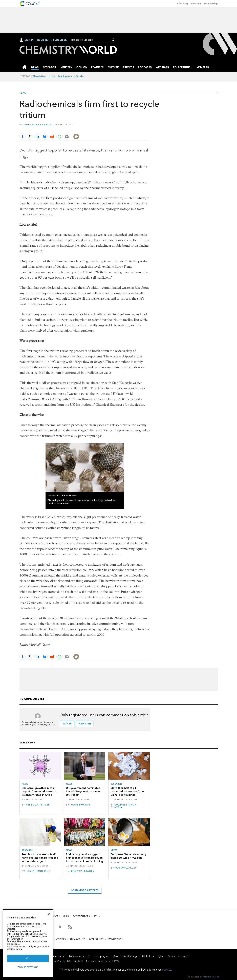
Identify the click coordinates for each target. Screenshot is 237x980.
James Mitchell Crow (37, 124)
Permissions (114, 939)
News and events (79, 956)
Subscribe (60, 40)
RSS (96, 916)
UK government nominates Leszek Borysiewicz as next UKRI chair (83, 791)
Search (113, 40)
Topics (54, 916)
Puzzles (80, 76)
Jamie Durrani (81, 805)
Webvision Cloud (211, 977)
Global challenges (152, 956)
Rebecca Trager (38, 805)
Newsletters (40, 76)
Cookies (61, 939)
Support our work (178, 956)
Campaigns (101, 956)
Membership (211, 4)
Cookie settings (28, 967)
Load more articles (85, 890)
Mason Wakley (126, 868)
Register (43, 40)
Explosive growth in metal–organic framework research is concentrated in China (39, 791)
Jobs (52, 76)
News (23, 93)
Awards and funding (125, 956)
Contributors (81, 916)
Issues (65, 916)
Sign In (29, 40)
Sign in (67, 724)
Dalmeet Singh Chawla (124, 806)
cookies (167, 970)
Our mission (57, 956)
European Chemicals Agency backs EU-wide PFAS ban (128, 856)
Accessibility (96, 939)
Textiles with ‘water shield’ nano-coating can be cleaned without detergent (40, 858)
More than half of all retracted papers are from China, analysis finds (127, 791)
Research (116, 784)
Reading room (65, 76)
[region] (28, 943)
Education (196, 4)
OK (28, 958)
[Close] (49, 914)
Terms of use (77, 939)
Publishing (182, 4)
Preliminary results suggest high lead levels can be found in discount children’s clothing (84, 858)
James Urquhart (38, 871)
